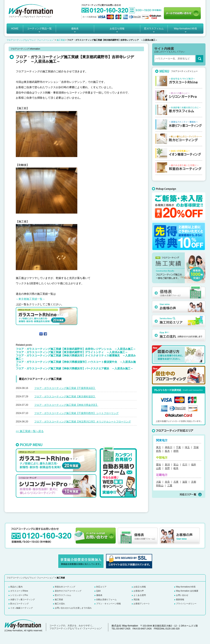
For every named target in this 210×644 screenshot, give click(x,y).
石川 (185, 465)
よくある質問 (140, 595)
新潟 (167, 465)
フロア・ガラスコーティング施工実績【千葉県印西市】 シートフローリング (76, 413)
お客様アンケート (142, 604)
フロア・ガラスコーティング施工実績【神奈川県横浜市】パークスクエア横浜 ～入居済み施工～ (74, 368)
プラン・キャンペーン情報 (108, 604)
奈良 (167, 482)
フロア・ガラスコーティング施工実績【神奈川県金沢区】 (66, 405)
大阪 (159, 482)
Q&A (98, 591)
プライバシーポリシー (186, 604)
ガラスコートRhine (19, 591)
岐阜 (176, 468)
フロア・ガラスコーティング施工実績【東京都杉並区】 (65, 397)
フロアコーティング (17, 17)
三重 (170, 486)
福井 (194, 465)
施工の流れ (60, 604)
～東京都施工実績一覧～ (30, 299)
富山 (176, 465)
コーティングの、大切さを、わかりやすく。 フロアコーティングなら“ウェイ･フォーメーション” (76, 627)
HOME (15, 29)
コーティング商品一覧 (39, 29)
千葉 (178, 447)
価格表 (75, 29)
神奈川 (169, 447)
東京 (159, 447)
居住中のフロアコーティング (68, 591)
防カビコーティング (19, 604)
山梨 (159, 468)
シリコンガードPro (19, 595)
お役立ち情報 (117, 29)
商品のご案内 (16, 587)
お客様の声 (139, 591)
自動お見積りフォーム (106, 599)
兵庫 (176, 482)
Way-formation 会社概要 (187, 591)
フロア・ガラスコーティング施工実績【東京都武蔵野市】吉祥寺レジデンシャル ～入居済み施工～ (76, 349)
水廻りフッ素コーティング (23, 599)
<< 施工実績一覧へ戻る (30, 431)
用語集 (137, 599)
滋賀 (185, 482)
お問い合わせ (182, 595)
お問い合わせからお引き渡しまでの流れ (73, 608)
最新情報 (180, 599)
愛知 (159, 465)
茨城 (196, 447)
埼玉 (187, 447)
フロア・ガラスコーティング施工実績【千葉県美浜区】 (65, 388)
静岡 (176, 451)
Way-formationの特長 (186, 29)
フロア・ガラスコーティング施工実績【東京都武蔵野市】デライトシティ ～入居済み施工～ (72, 352)
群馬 (159, 451)
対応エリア (101, 587)
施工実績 (61, 40)
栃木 (167, 451)
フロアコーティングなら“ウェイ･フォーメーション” (30, 40)
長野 (167, 468)
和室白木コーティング (65, 587)
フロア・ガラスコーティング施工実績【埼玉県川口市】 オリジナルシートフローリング (83, 422)
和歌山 (160, 486)
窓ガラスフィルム (154, 29)
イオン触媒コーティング (22, 608)
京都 (194, 482)
